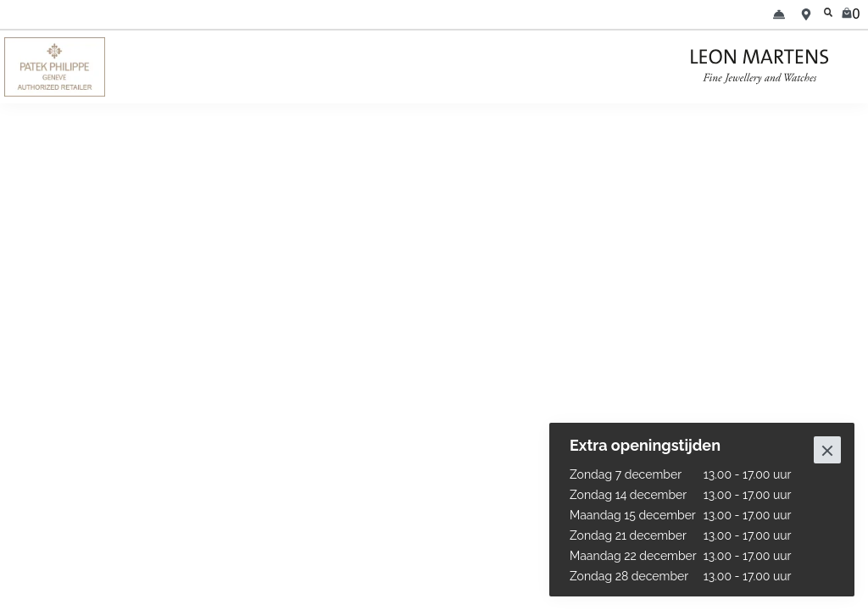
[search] (829, 14)
